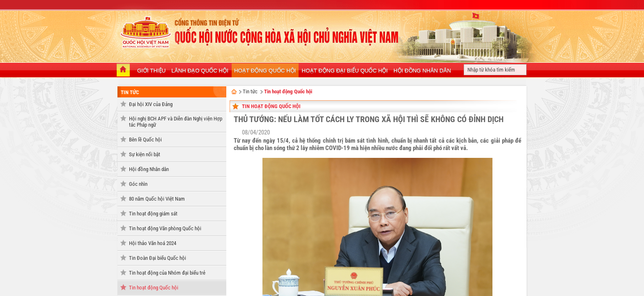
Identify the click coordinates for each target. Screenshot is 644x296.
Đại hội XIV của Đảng (151, 104)
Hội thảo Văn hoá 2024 (153, 243)
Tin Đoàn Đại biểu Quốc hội (158, 258)
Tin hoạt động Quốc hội (154, 288)
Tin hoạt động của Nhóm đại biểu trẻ (167, 273)
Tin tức (130, 92)
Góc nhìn (138, 184)
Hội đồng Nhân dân (149, 169)
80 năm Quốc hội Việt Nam (157, 199)
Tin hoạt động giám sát (153, 214)
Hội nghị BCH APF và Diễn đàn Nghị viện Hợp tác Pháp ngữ (176, 122)
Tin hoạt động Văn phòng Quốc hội (165, 228)
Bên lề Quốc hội (145, 140)
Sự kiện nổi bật (145, 154)
